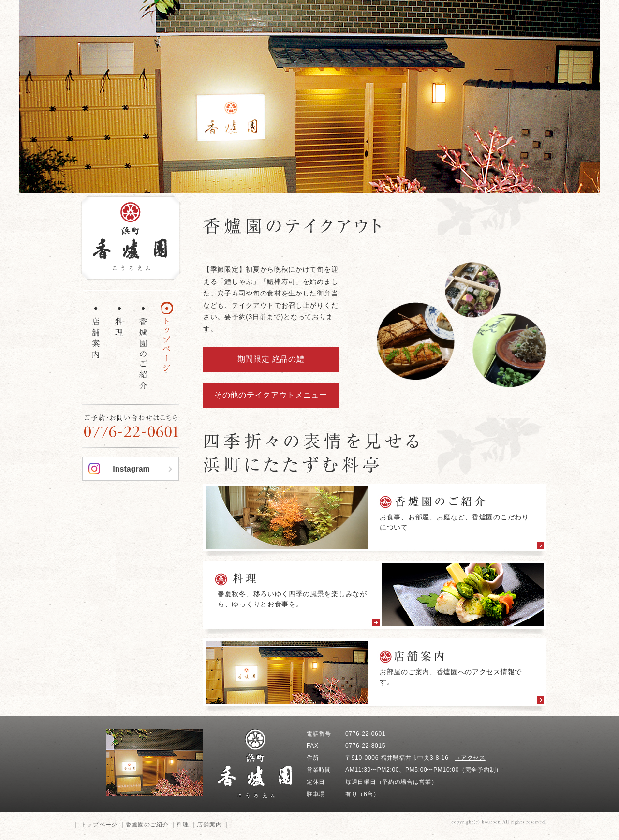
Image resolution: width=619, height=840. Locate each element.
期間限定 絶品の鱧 (271, 359)
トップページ (99, 825)
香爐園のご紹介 (147, 825)
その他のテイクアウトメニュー (271, 395)
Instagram (131, 469)
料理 (183, 825)
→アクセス (470, 758)
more (375, 520)
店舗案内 (209, 825)
